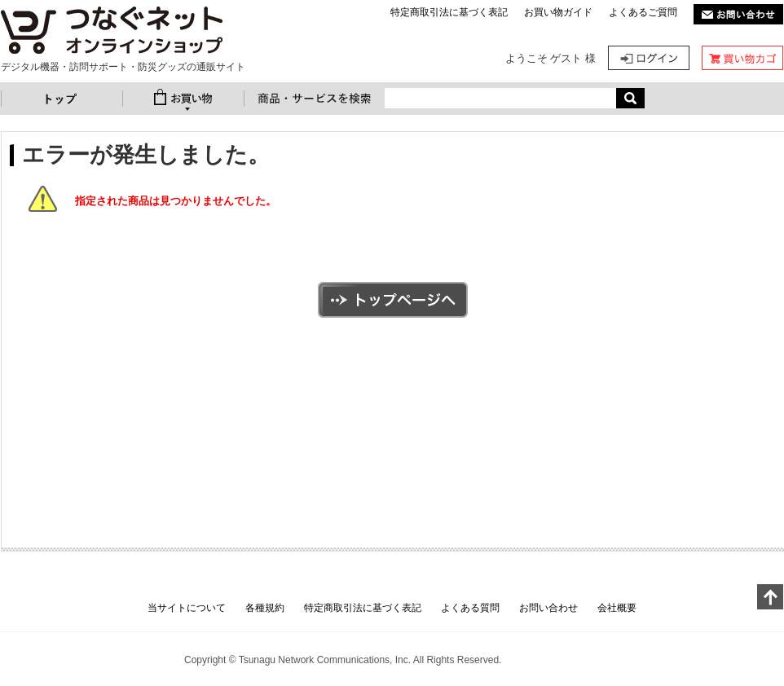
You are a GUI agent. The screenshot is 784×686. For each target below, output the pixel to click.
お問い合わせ (548, 608)
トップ (62, 99)
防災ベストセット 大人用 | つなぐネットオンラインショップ (112, 31)
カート (742, 58)
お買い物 (183, 99)
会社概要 (617, 608)
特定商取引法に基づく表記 (449, 12)
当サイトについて (187, 608)
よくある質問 (470, 608)
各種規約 (265, 608)
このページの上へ (770, 597)
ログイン (649, 58)
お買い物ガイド (558, 12)
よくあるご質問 (643, 12)
